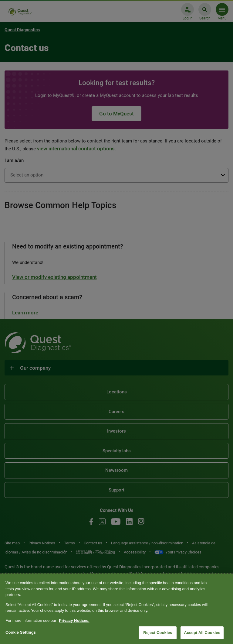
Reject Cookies (158, 633)
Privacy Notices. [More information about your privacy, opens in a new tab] (74, 620)
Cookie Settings (21, 632)
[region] (116, 609)
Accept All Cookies (202, 633)
